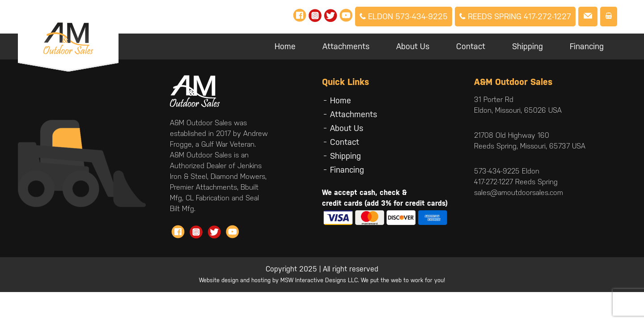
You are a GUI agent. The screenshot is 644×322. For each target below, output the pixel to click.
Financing (587, 46)
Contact (471, 46)
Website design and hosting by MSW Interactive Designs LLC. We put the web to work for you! (322, 280)
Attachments (346, 46)
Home (285, 46)
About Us (413, 46)
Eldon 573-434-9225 (404, 16)
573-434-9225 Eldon (507, 171)
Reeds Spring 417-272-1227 (515, 16)
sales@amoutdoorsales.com (519, 193)
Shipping (527, 46)
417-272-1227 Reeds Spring (516, 182)
